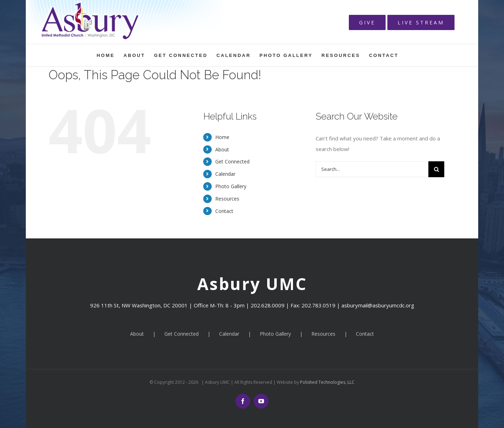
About (222, 149)
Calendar (225, 174)
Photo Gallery (231, 186)
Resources (227, 199)
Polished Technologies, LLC (327, 382)
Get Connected (232, 161)
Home (222, 137)
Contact (224, 211)
